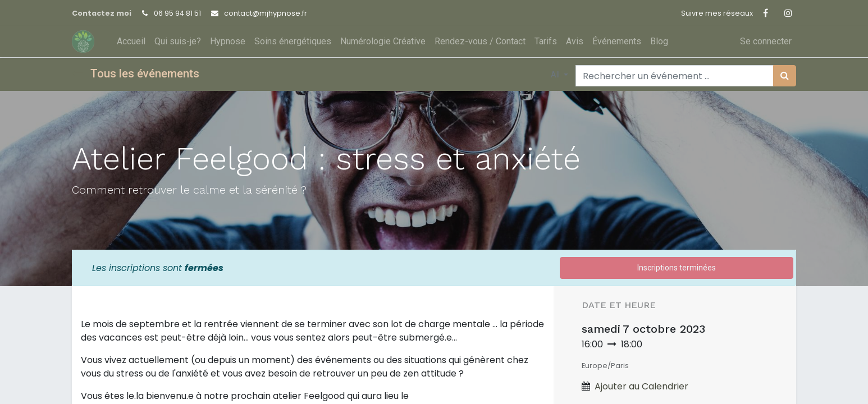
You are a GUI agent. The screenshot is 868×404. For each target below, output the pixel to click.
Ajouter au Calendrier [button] (641, 386)
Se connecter (766, 41)
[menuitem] (131, 42)
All (556, 75)
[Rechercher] (785, 76)
